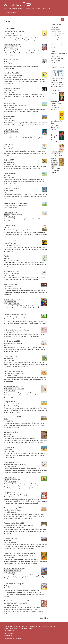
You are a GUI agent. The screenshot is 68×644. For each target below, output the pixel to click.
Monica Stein (12, 527)
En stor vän (8, 226)
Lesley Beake (8, 449)
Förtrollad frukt (9, 538)
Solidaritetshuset (56, 46)
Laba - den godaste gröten (13, 32)
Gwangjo (19, 374)
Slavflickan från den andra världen (15, 601)
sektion (55, 56)
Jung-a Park (26, 374)
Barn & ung (46, 8)
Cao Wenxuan (8, 287)
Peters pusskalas (9, 462)
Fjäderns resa (8, 284)
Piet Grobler (21, 389)
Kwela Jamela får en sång (12, 584)
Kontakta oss (8, 635)
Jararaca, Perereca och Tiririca (14, 315)
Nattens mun (8, 241)
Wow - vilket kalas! (10, 300)
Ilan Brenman (8, 330)
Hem (5, 8)
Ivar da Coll (7, 273)
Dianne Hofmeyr (9, 147)
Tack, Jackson (8, 213)
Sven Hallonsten (13, 376)
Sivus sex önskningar (11, 508)
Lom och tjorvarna (10, 478)
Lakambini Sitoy (8, 495)
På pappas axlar (9, 60)
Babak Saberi (8, 228)
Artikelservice (8, 633)
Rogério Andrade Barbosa (11, 132)
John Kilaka (7, 119)
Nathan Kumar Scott (10, 556)
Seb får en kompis (10, 341)
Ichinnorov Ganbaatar (10, 206)
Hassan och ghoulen (11, 45)
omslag (60, 86)
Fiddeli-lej (7, 145)
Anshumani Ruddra (9, 374)
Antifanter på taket (10, 88)
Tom (5, 256)
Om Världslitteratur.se (11, 631)
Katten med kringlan (10, 188)
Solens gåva (8, 103)
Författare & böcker (16, 8)
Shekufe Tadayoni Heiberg (16, 230)
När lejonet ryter (9, 432)
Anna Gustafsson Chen (15, 36)
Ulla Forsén (12, 64)
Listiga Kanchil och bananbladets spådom (18, 553)
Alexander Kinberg (14, 406)
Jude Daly (7, 175)
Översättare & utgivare (32, 8)
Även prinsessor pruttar (12, 328)
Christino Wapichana (10, 243)
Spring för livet (9, 402)
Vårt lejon (7, 447)
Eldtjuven (7, 160)
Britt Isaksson (12, 467)
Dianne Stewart (8, 105)
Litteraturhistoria (10, 13)
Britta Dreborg (12, 164)
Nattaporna (7, 493)
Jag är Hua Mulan (10, 73)
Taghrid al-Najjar (9, 47)
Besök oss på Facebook (13, 639)
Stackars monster (10, 271)
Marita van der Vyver (10, 90)
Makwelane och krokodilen (13, 569)
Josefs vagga (8, 173)
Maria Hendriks (8, 571)
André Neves (8, 258)
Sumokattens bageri (57, 152)
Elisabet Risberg (13, 49)
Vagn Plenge (20, 527)
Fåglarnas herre (9, 130)
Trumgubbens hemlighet (12, 523)
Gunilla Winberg (13, 605)
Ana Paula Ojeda (9, 162)
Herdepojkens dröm (10, 417)
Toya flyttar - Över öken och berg (15, 203)
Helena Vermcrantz (14, 245)
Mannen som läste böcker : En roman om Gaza (54, 163)
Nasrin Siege (8, 434)
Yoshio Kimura (8, 404)
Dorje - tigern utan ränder (12, 371)
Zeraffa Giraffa (9, 356)
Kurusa (6, 480)
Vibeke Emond (12, 208)
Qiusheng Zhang (9, 34)
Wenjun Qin (7, 75)
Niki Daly (6, 62)
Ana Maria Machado (10, 302)
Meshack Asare (8, 525)
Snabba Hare (8, 116)
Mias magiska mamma (11, 387)
